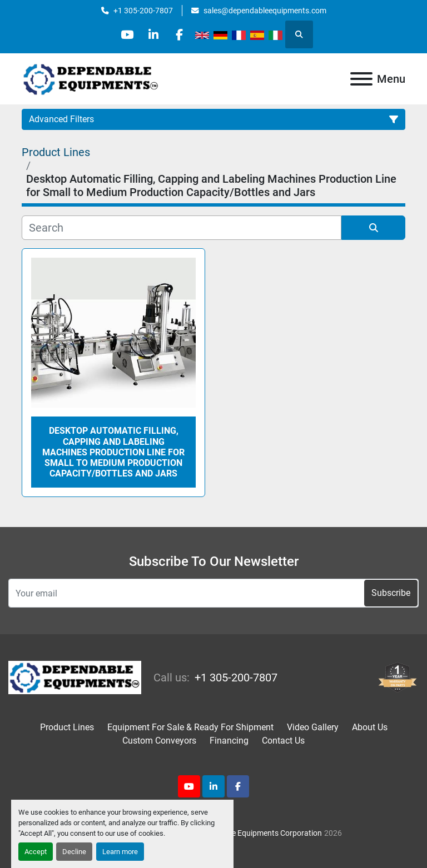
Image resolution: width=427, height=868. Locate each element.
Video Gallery (313, 727)
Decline (74, 852)
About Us (370, 727)
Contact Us (283, 741)
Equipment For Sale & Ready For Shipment (190, 727)
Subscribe (391, 593)
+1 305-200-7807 (143, 11)
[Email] (213, 593)
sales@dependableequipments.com (265, 11)
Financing (229, 741)
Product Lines (67, 727)
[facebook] (182, 34)
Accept (36, 852)
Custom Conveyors (159, 741)
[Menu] (361, 79)
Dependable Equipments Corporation (259, 833)
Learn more (120, 852)
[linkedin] (153, 34)
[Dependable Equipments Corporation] (75, 677)
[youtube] (125, 34)
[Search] (182, 228)
